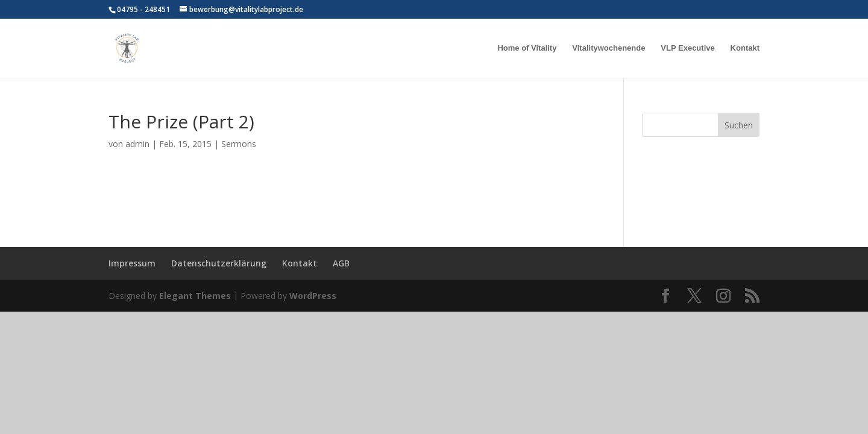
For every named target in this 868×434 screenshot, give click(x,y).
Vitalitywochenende (609, 48)
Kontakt (745, 48)
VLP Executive (687, 48)
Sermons (239, 144)
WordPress (313, 296)
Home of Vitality (527, 48)
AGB (341, 263)
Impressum (132, 263)
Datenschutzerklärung (219, 263)
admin (137, 144)
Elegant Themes (195, 296)
